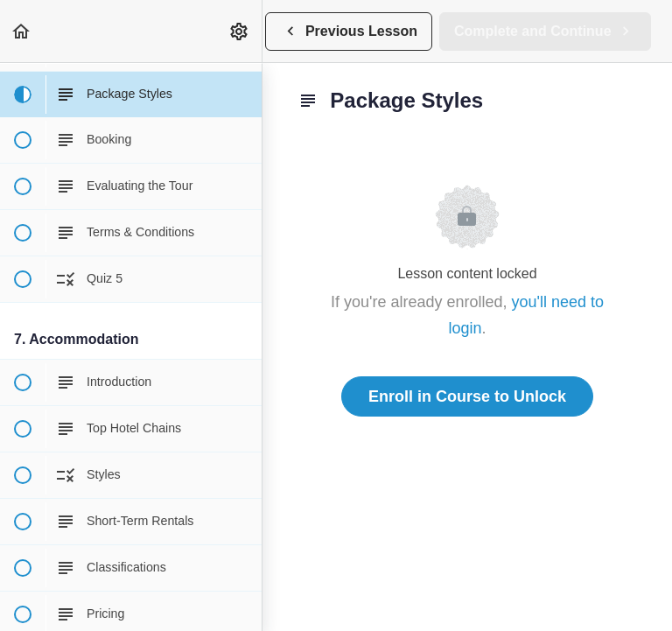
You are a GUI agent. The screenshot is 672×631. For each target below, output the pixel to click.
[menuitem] (240, 31)
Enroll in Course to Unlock (467, 396)
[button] (22, 31)
